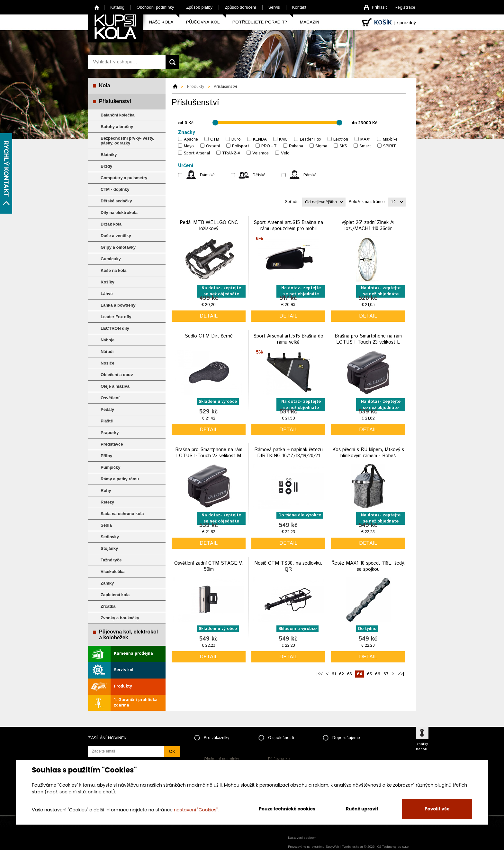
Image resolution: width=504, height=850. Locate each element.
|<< (319, 674)
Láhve (107, 294)
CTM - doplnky (115, 189)
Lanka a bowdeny (118, 305)
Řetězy (107, 502)
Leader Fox (310, 139)
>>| (401, 674)
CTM (215, 139)
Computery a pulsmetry (124, 178)
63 (350, 674)
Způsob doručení (240, 7)
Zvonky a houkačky (120, 618)
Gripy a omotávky (118, 247)
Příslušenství (115, 101)
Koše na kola (113, 270)
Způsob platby (199, 7)
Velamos (261, 153)
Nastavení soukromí (303, 838)
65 (369, 674)
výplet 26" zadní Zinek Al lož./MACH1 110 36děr (368, 226)
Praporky (110, 433)
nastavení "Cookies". (196, 810)
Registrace (405, 8)
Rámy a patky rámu (120, 479)
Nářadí (107, 351)
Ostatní (213, 146)
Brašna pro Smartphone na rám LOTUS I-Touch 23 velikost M (209, 453)
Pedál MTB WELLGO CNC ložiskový (209, 226)
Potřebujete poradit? (260, 22)
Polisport (241, 146)
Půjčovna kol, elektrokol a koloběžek (128, 635)
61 (334, 674)
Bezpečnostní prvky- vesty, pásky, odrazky (127, 141)
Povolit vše (437, 809)
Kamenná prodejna (133, 654)
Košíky (108, 282)
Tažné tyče (111, 560)
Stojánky (109, 548)
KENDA (260, 139)
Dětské (259, 175)
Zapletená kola (115, 595)
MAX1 (365, 139)
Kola (105, 85)
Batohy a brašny (117, 127)
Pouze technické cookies (287, 809)
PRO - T (269, 146)
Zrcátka (108, 606)
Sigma (321, 146)
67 (386, 674)
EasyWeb (332, 847)
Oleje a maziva (115, 386)
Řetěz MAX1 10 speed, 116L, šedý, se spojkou (368, 566)
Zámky (107, 583)
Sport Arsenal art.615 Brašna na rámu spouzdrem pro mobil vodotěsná (288, 229)
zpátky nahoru (422, 747)
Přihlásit (379, 8)
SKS (343, 146)
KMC (283, 139)
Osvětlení (110, 398)
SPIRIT (390, 146)
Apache (191, 139)
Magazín (310, 22)
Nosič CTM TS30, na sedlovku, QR (288, 566)
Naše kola (161, 22)
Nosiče (108, 363)
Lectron (341, 139)
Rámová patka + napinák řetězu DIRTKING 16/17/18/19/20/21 (288, 453)
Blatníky (109, 155)
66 (378, 674)
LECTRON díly (115, 328)
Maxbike (390, 139)
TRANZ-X (231, 153)
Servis (274, 7)
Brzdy (106, 166)
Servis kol (124, 670)
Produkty (123, 686)
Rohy (106, 490)
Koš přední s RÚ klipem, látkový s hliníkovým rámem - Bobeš (368, 453)
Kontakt (299, 7)
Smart (365, 146)
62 (342, 674)
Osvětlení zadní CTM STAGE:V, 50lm (209, 566)
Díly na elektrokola (119, 212)
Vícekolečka (113, 572)
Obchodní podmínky (155, 7)
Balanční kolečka (118, 115)
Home (97, 7)
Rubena (296, 146)
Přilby (106, 456)
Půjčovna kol (203, 22)
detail (209, 316)
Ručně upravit (362, 809)
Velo (285, 153)
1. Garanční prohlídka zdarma (136, 703)
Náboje (108, 340)
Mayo (189, 146)
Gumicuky (111, 259)
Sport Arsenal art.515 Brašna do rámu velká (288, 339)
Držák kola (111, 224)
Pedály (107, 409)
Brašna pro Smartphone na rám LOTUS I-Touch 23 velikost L (368, 339)
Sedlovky (110, 537)
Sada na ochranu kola (122, 514)
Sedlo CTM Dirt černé (209, 336)
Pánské (310, 175)
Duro (236, 139)
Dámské (207, 175)
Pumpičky (110, 467)
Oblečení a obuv (117, 375)
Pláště (107, 421)
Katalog (117, 7)
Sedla (106, 525)
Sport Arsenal (197, 153)
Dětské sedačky (116, 201)
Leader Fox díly (116, 317)
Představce (112, 444)
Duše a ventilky (116, 236)
